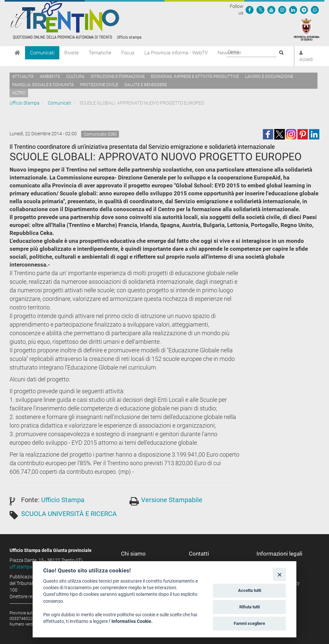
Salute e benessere (146, 85)
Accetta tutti (250, 590)
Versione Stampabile (172, 500)
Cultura (75, 76)
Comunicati (42, 53)
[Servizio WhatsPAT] (315, 10)
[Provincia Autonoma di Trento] (307, 29)
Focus (128, 53)
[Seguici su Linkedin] (293, 10)
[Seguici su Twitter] (260, 10)
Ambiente (50, 76)
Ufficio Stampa (25, 103)
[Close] (279, 574)
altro (19, 93)
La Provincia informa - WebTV (176, 53)
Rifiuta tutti (250, 607)
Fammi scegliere (249, 623)
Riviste (72, 53)
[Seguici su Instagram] (282, 10)
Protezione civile (99, 85)
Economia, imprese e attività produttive (195, 76)
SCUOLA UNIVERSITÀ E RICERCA (69, 514)
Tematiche (100, 53)
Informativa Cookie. (132, 621)
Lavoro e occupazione (269, 76)
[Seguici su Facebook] (250, 10)
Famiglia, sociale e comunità (43, 85)
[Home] (17, 53)
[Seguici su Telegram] (304, 10)
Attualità (23, 76)
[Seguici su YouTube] (271, 10)
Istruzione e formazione (118, 76)
